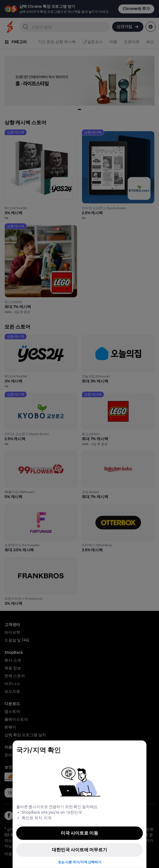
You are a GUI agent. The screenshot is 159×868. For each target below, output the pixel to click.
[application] (144, 854)
